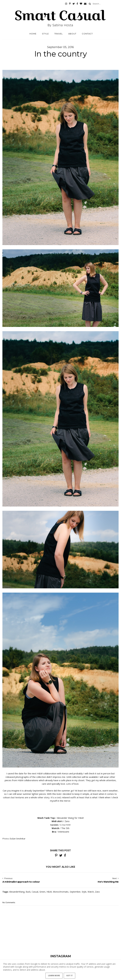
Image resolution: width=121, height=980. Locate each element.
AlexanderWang (17, 892)
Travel (59, 34)
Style (45, 34)
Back (28, 892)
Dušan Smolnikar (18, 839)
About (72, 34)
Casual (35, 892)
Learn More (54, 976)
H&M (49, 892)
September (75, 892)
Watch (91, 892)
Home (33, 34)
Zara (97, 892)
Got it (69, 976)
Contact (87, 34)
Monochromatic (61, 892)
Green (42, 892)
